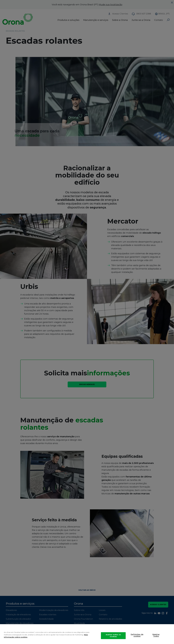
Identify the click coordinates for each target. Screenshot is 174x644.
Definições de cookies (137, 638)
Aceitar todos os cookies (113, 638)
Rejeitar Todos (156, 638)
